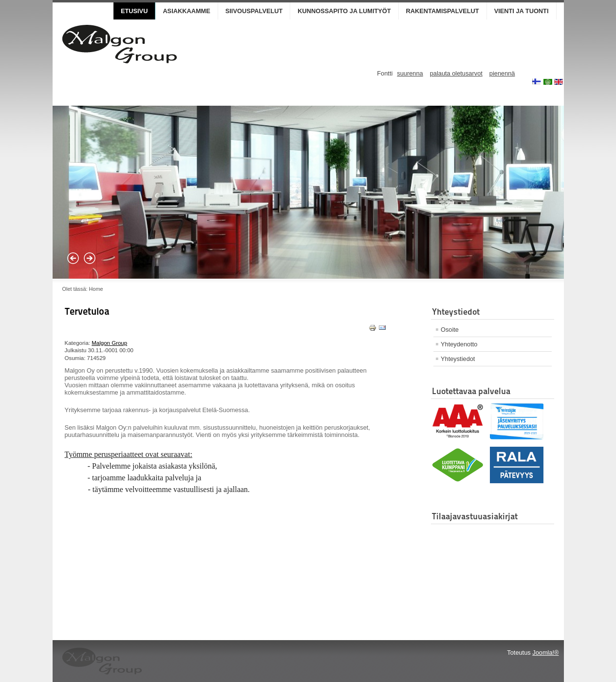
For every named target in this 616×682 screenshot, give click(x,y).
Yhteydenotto (459, 344)
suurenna (410, 73)
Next (90, 258)
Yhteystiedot (458, 359)
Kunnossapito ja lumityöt (344, 11)
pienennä (502, 73)
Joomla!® (545, 653)
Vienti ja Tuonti (522, 11)
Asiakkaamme (186, 11)
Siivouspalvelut (254, 11)
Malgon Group (109, 343)
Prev (73, 258)
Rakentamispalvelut (443, 11)
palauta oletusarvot (456, 73)
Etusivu (134, 11)
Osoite (450, 330)
